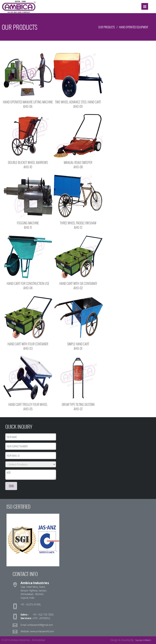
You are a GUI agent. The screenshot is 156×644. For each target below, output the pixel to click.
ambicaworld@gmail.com (40, 625)
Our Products (107, 27)
